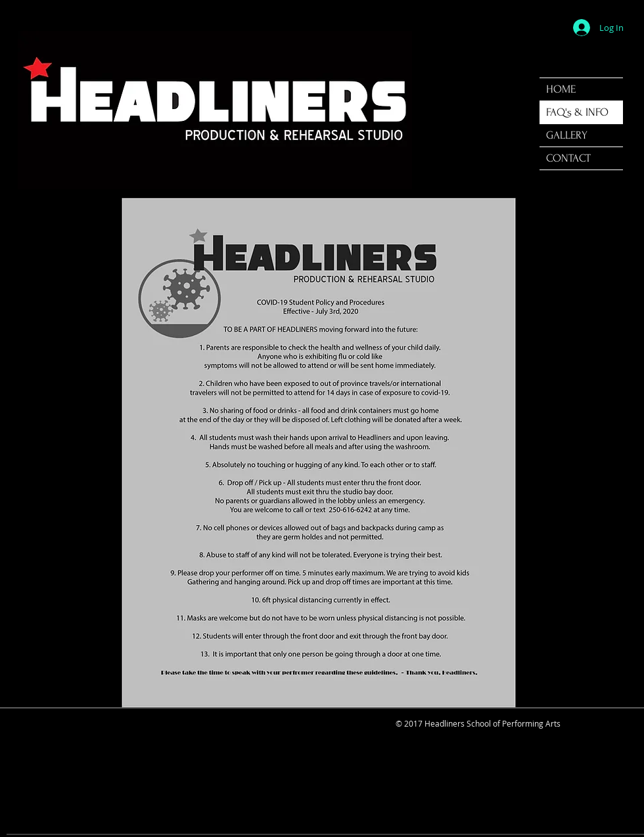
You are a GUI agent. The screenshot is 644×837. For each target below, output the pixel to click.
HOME (561, 89)
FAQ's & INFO (577, 112)
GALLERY (567, 135)
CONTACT (568, 158)
